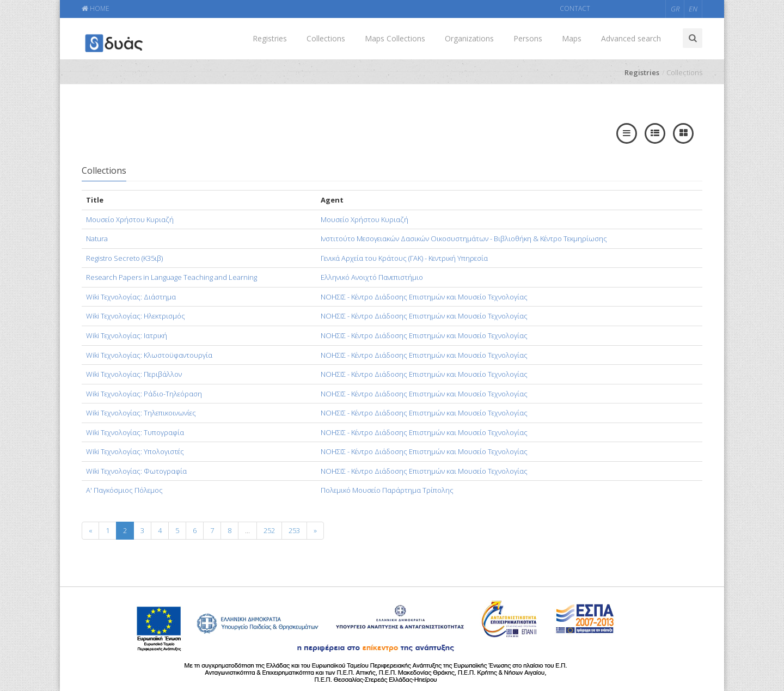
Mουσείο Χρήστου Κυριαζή (130, 219)
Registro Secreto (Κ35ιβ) (124, 258)
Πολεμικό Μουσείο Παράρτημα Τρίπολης (387, 490)
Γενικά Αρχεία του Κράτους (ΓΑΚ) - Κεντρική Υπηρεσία (404, 258)
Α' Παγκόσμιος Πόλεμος (124, 490)
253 (294, 530)
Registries (270, 38)
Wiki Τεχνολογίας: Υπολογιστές (135, 451)
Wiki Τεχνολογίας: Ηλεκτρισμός (136, 316)
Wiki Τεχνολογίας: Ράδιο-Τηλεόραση (144, 394)
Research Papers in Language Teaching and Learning (171, 277)
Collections (326, 38)
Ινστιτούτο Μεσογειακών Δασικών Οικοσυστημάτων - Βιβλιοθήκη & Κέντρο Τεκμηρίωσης (464, 239)
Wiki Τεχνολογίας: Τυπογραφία (135, 432)
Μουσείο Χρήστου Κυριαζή (365, 219)
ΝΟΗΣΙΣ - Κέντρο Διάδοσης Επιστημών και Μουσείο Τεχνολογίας (424, 297)
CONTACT (575, 8)
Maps (572, 38)
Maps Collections (395, 38)
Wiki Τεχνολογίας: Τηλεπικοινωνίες (141, 413)
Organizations (469, 38)
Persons (528, 38)
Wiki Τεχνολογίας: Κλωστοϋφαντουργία (149, 355)
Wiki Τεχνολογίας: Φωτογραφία (136, 471)
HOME (96, 8)
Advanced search (631, 38)
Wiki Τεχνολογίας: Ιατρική (127, 335)
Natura (97, 239)
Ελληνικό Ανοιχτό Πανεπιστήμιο (372, 277)
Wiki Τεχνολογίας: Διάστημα (131, 297)
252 (269, 530)
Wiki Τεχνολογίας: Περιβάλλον (134, 374)
